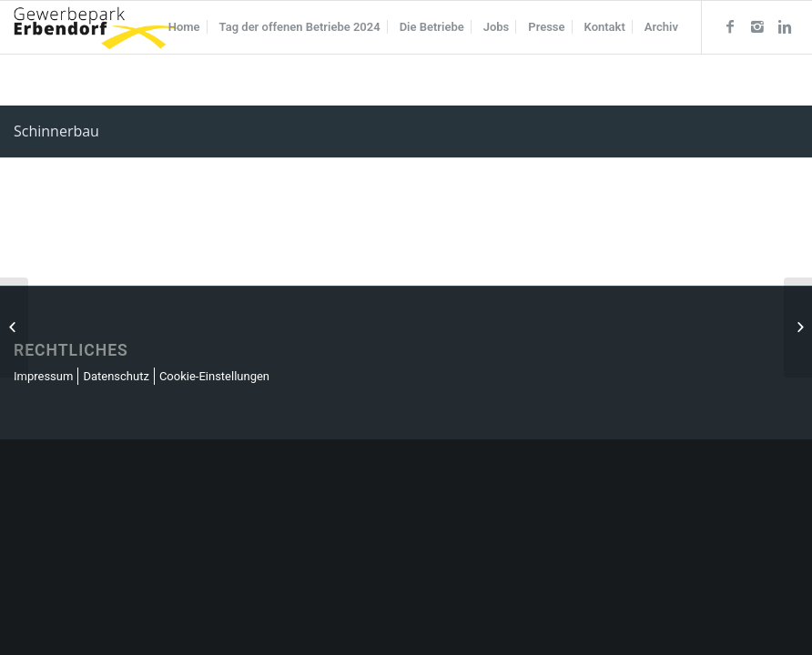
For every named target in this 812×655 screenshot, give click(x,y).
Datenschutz (116, 376)
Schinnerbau (56, 131)
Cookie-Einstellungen (214, 376)
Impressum (43, 376)
